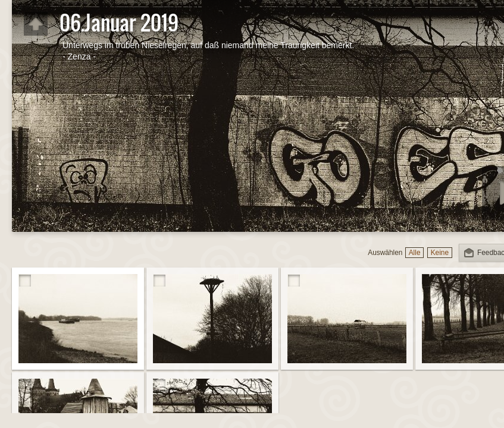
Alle (415, 253)
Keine (440, 253)
